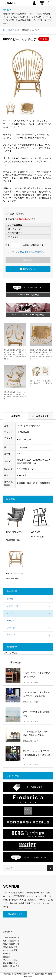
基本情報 (16, 416)
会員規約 (7, 957)
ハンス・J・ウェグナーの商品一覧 (28, 315)
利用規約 (7, 953)
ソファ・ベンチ (14, 606)
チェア (10, 613)
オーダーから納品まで (12, 937)
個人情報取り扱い (10, 963)
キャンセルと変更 (10, 950)
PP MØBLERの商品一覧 (28, 295)
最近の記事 (16, 662)
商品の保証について (11, 944)
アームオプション (40, 416)
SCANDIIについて (15, 914)
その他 (10, 599)
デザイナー (12, 628)
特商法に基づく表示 (11, 966)
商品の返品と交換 (10, 947)
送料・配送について (11, 941)
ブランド (11, 635)
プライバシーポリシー (12, 960)
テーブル (11, 621)
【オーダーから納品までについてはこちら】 (26, 252)
